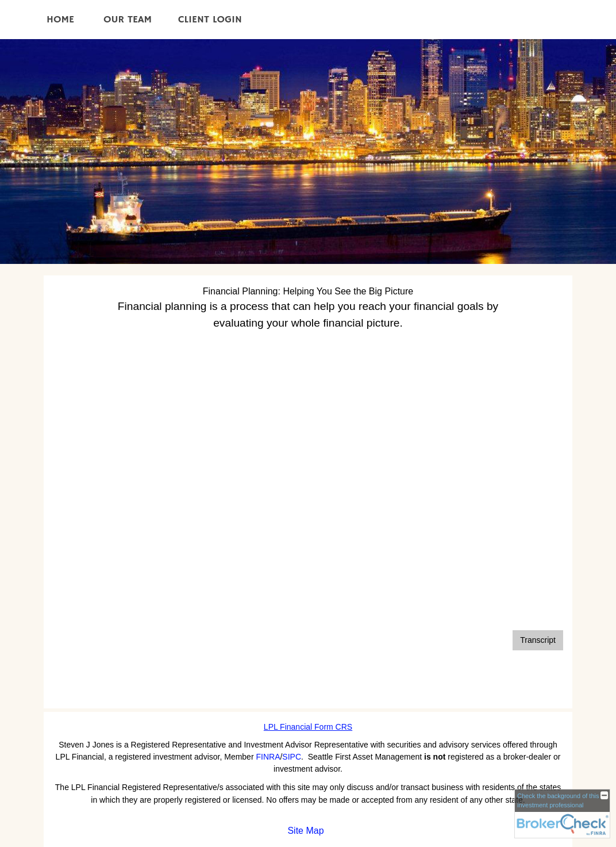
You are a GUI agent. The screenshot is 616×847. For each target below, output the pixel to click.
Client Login (210, 20)
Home (60, 20)
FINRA (268, 757)
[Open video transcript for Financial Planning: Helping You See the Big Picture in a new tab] (538, 640)
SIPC (292, 757)
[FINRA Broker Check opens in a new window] (562, 814)
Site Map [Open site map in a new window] (305, 831)
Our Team (128, 20)
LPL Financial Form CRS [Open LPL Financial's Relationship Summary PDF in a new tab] (308, 727)
